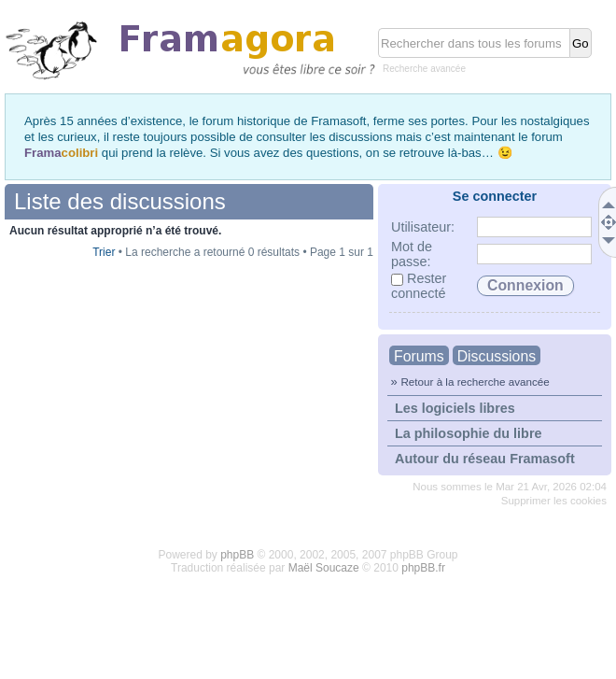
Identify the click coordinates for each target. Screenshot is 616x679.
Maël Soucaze (324, 568)
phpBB (237, 555)
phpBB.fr (423, 568)
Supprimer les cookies (554, 501)
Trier (104, 252)
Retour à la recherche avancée (475, 382)
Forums (419, 356)
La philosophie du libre (469, 433)
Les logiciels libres (455, 408)
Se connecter (495, 196)
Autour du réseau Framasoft (485, 459)
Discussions (497, 356)
